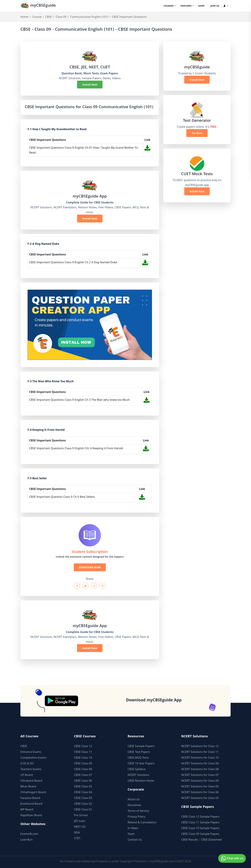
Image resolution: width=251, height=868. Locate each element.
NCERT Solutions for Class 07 (200, 775)
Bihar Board (28, 786)
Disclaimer (134, 805)
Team (131, 834)
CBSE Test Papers (139, 752)
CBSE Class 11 (83, 752)
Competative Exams (33, 758)
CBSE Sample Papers (141, 746)
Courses (170, 6)
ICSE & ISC (27, 763)
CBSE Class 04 (83, 792)
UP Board (27, 775)
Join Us (215, 6)
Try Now (197, 133)
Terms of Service (138, 811)
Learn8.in (26, 840)
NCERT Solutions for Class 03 (200, 798)
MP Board (27, 809)
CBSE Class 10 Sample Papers (200, 828)
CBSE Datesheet (211, 840)
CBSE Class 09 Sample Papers (200, 834)
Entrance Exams (31, 752)
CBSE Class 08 (83, 769)
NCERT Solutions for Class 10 (200, 758)
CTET (77, 838)
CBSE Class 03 (83, 798)
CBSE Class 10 (83, 758)
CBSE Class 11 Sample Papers (200, 822)
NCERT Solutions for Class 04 (200, 792)
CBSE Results (190, 840)
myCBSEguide (38, 6)
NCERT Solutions (138, 775)
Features (187, 6)
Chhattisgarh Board (33, 792)
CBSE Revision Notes (141, 781)
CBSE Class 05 (83, 786)
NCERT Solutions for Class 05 (200, 786)
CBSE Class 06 (83, 781)
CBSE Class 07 (83, 775)
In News (133, 828)
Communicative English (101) (89, 17)
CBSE (48, 17)
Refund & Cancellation (142, 822)
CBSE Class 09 (83, 763)
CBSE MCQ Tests (138, 758)
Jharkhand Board (31, 804)
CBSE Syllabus (137, 769)
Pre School (81, 815)
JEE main (80, 821)
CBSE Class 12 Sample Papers (200, 817)
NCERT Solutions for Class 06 (200, 781)
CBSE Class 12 (83, 746)
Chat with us (232, 858)
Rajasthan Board (31, 815)
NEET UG (80, 827)
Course (37, 17)
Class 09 (61, 17)
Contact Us (135, 840)
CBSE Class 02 (83, 804)
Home (24, 17)
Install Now (90, 84)
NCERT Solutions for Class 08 (200, 769)
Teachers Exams (31, 769)
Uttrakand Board (31, 781)
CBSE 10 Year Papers (141, 763)
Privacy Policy (136, 817)
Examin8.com (29, 834)
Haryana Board (30, 798)
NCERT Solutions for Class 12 (200, 746)
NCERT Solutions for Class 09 (200, 763)
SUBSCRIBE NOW (90, 567)
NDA (77, 832)
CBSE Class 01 (83, 809)
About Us (134, 799)
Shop (201, 6)
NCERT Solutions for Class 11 (200, 752)
